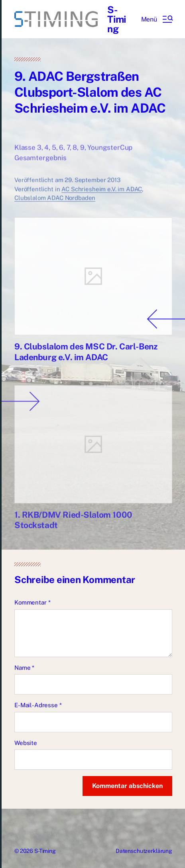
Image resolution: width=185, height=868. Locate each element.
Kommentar (32, 602)
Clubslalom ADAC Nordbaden (55, 204)
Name (24, 668)
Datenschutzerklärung (144, 851)
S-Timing (117, 19)
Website (26, 743)
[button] (157, 19)
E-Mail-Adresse (38, 705)
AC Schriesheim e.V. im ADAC (102, 195)
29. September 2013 (92, 186)
